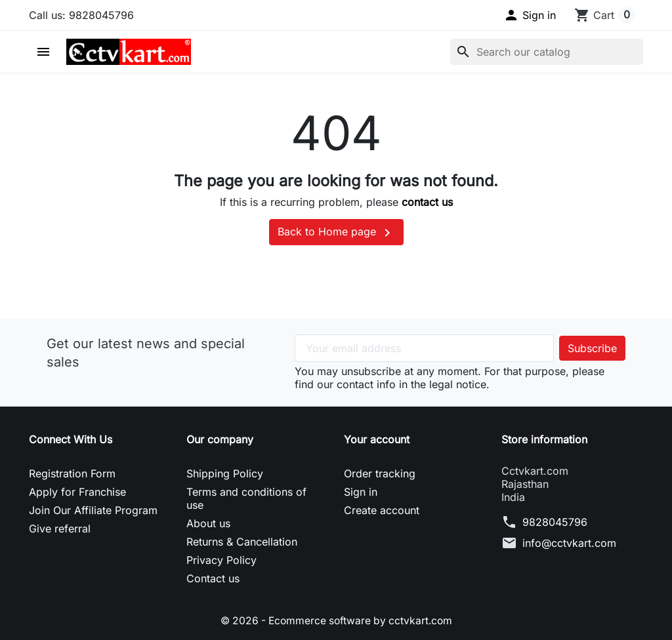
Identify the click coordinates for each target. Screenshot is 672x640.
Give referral (60, 529)
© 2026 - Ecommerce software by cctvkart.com (336, 620)
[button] (530, 15)
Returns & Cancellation (242, 542)
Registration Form (72, 473)
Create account (382, 510)
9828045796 (555, 522)
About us (208, 523)
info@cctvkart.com (569, 543)
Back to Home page (336, 233)
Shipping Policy (225, 473)
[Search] (547, 52)
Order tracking (380, 473)
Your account (377, 439)
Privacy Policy (221, 560)
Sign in (361, 492)
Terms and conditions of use (246, 498)
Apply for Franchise (77, 492)
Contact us (213, 578)
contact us (427, 202)
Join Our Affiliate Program (93, 510)
